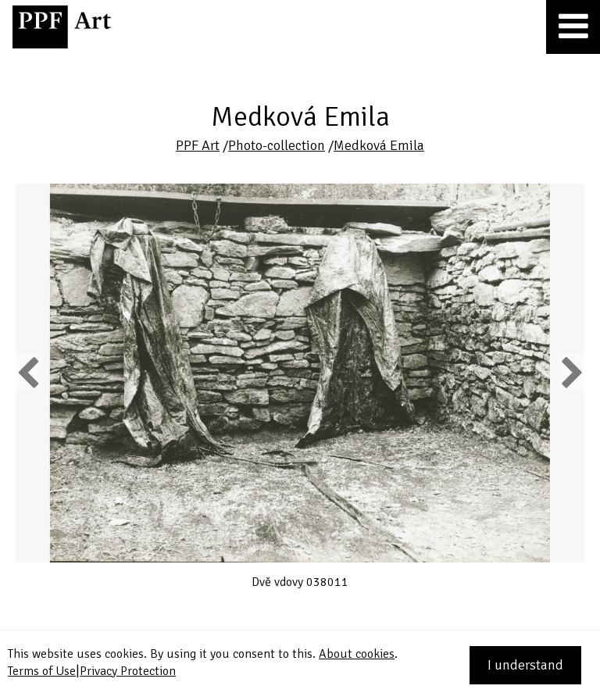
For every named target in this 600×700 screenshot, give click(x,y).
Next (571, 372)
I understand (525, 665)
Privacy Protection (128, 671)
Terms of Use (42, 671)
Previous (29, 372)
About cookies (357, 654)
